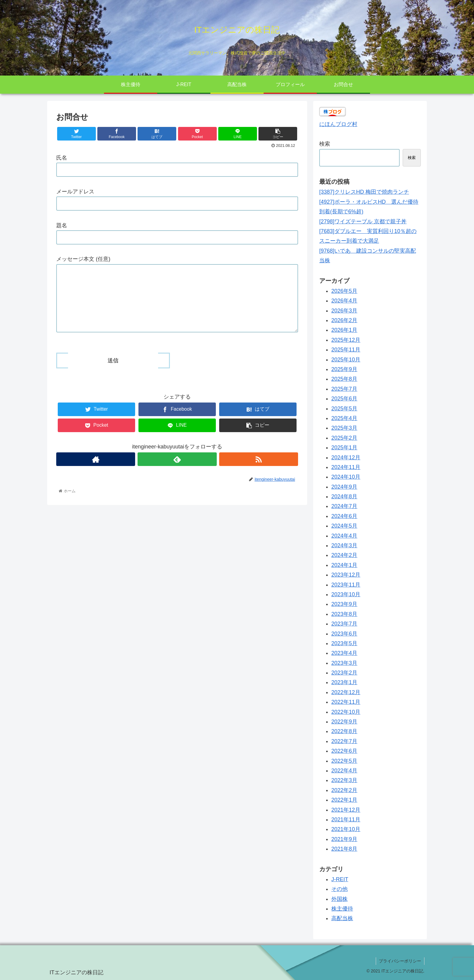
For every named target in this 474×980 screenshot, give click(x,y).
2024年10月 (346, 477)
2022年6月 (344, 751)
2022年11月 (346, 702)
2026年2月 (344, 320)
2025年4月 (344, 418)
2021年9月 (344, 839)
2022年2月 (344, 790)
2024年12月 (346, 458)
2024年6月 (344, 516)
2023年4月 (344, 653)
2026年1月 (344, 330)
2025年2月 (344, 438)
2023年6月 (344, 634)
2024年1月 (344, 565)
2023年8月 (344, 614)
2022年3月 (344, 780)
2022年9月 (344, 722)
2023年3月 (344, 663)
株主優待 (342, 909)
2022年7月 (344, 741)
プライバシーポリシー (400, 961)
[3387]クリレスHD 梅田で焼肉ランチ (364, 192)
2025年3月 (344, 428)
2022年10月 (346, 712)
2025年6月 (344, 399)
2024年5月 (344, 526)
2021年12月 (346, 810)
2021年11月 (346, 820)
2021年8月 (344, 849)
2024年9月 (344, 487)
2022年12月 (346, 692)
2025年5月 (344, 409)
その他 (339, 889)
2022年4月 (344, 771)
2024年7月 (344, 506)
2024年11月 (346, 467)
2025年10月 (346, 360)
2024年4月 (344, 536)
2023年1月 (344, 682)
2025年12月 (346, 340)
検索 (325, 144)
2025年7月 (344, 389)
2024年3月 (344, 545)
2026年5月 (344, 291)
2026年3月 (344, 311)
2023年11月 (346, 585)
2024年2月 (344, 555)
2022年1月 (344, 800)
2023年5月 (344, 643)
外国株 (339, 899)
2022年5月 (344, 761)
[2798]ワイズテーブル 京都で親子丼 (363, 222)
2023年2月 (344, 673)
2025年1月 (344, 448)
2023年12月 (346, 575)
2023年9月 (344, 604)
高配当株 (342, 918)
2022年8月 (344, 731)
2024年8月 (344, 496)
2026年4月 (344, 301)
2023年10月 (346, 594)
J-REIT (340, 879)
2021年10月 (346, 829)
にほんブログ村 (338, 124)
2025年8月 (344, 379)
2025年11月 (346, 350)
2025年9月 (344, 369)
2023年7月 (344, 624)
